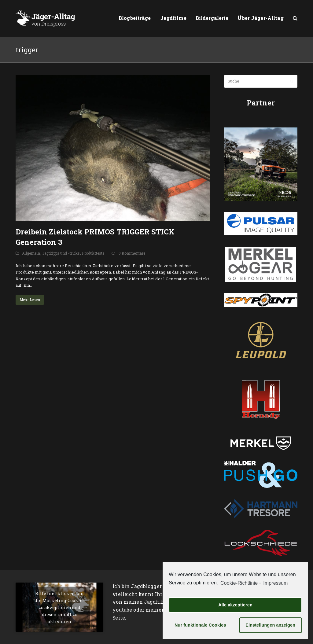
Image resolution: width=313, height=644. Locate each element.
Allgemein (31, 253)
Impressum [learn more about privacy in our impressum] (275, 583)
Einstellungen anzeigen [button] (270, 625)
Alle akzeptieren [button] (235, 605)
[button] (295, 18)
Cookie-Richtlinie (239, 583)
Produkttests (93, 253)
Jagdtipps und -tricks (61, 253)
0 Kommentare (132, 253)
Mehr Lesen (30, 300)
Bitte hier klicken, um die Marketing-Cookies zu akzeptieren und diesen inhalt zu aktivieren (60, 607)
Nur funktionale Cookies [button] (200, 625)
